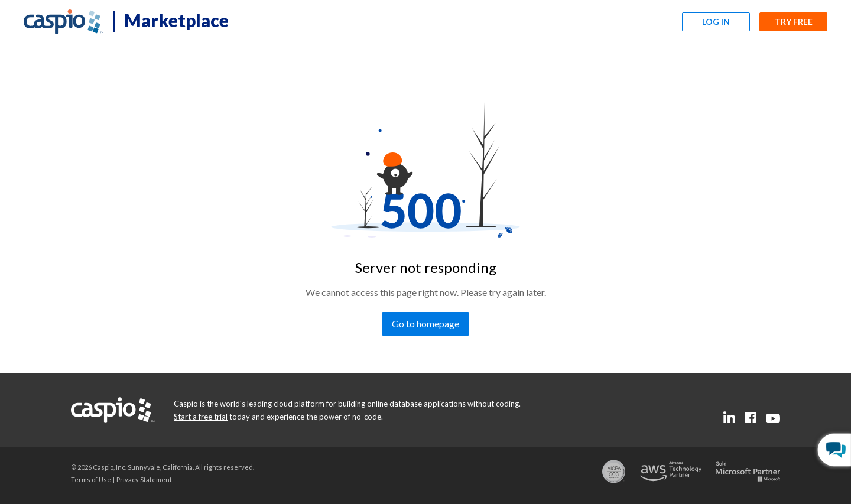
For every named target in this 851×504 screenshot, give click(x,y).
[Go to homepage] (425, 324)
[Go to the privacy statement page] (144, 479)
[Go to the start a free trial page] (201, 417)
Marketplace (176, 20)
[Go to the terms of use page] (91, 479)
